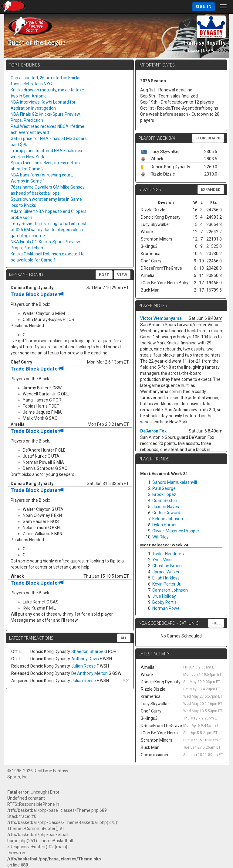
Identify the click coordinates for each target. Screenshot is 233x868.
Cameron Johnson (170, 590)
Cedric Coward (166, 513)
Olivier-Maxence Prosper (176, 531)
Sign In (204, 7)
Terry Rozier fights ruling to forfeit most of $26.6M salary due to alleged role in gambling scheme (49, 230)
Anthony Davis (85, 659)
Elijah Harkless (166, 578)
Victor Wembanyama (161, 318)
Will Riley (160, 537)
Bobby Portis (164, 602)
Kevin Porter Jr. (167, 584)
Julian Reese (84, 666)
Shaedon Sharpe (87, 651)
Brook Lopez (164, 494)
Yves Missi (162, 560)
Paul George (164, 488)
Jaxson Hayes (166, 507)
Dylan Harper (165, 525)
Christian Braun (167, 566)
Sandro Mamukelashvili (175, 482)
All (124, 638)
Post (104, 275)
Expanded (211, 189)
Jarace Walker (166, 572)
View (122, 275)
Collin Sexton (165, 501)
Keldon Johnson (168, 519)
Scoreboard (208, 138)
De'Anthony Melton (89, 673)
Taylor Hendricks (168, 554)
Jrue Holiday (164, 596)
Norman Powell (167, 608)
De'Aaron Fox (153, 431)
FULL (216, 623)
